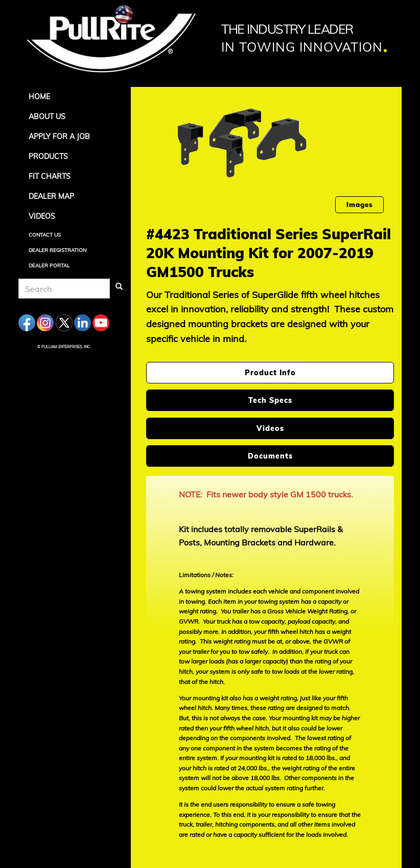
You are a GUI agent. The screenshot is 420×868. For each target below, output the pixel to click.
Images (360, 204)
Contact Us (45, 235)
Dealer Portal (49, 266)
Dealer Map (51, 196)
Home (39, 97)
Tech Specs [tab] (270, 400)
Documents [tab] (270, 456)
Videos (42, 216)
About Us (47, 117)
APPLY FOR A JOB (59, 136)
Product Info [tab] (270, 373)
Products (48, 156)
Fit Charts (50, 176)
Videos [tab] (270, 428)
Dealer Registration (57, 250)
